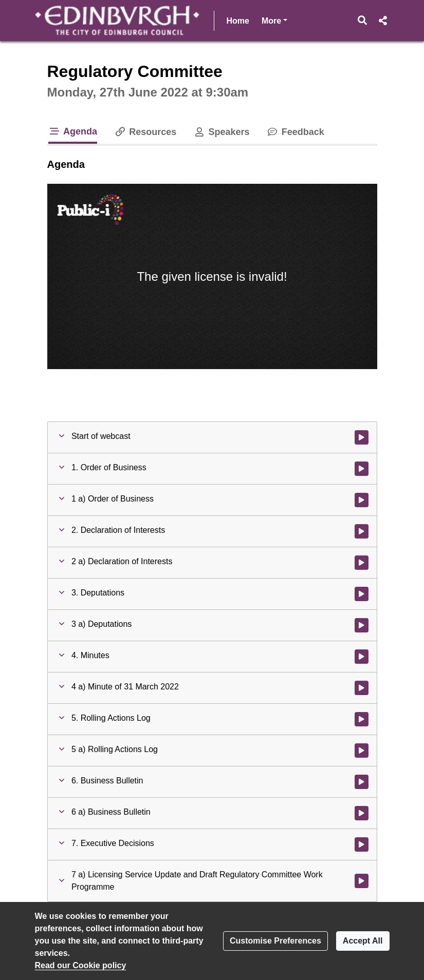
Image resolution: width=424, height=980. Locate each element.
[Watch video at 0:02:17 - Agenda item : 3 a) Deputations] (362, 625)
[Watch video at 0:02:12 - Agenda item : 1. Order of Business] (362, 469)
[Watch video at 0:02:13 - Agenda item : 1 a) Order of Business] (362, 500)
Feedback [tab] (295, 132)
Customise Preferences (275, 941)
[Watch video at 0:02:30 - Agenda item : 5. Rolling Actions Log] (362, 719)
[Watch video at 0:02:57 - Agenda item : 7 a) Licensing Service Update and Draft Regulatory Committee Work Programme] (362, 881)
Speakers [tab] (221, 132)
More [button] (274, 20)
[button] (362, 21)
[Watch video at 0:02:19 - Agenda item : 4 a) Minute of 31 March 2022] (362, 688)
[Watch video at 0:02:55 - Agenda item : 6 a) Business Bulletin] (362, 813)
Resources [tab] (145, 132)
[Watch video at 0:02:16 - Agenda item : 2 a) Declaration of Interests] (362, 563)
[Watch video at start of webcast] (362, 437)
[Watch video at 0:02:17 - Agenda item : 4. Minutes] (362, 657)
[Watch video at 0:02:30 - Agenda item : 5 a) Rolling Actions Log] (362, 751)
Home (238, 21)
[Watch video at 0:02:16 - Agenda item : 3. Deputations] (362, 594)
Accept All (363, 941)
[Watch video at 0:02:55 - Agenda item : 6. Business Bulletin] (362, 782)
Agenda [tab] (73, 131)
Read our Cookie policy (81, 965)
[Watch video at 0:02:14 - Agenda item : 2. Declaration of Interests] (362, 531)
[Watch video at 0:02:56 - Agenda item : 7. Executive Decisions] (362, 844)
